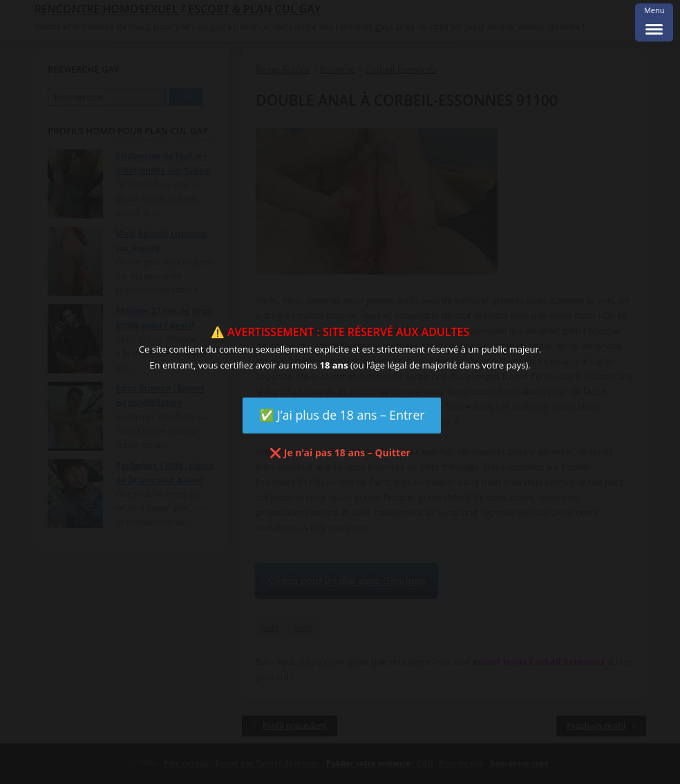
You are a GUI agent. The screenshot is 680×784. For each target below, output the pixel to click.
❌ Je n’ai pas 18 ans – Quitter (340, 452)
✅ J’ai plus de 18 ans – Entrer (342, 415)
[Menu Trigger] (654, 22)
